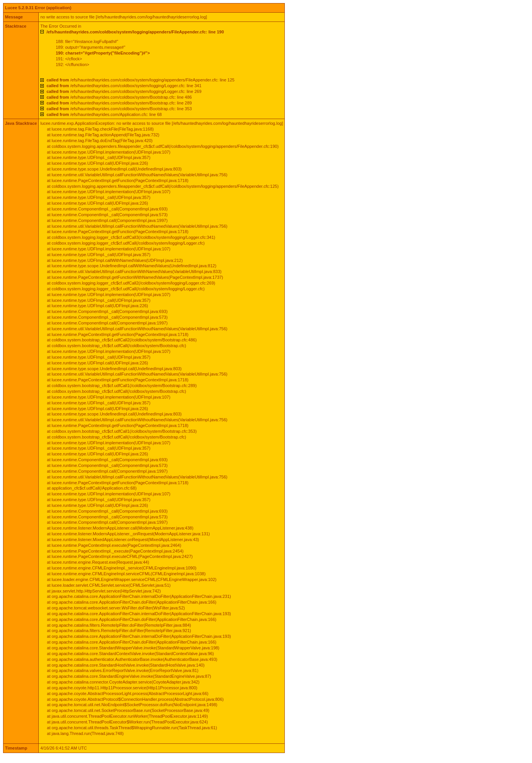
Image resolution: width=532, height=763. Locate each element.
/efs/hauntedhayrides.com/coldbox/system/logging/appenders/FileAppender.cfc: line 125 (140, 80)
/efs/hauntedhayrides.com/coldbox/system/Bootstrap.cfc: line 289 (119, 103)
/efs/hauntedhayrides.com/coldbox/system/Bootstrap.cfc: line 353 (119, 109)
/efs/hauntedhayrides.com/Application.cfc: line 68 (104, 114)
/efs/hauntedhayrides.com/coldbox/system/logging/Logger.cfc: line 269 (124, 91)
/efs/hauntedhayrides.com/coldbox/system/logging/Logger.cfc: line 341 (124, 86)
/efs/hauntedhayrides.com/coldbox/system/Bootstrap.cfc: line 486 (119, 97)
